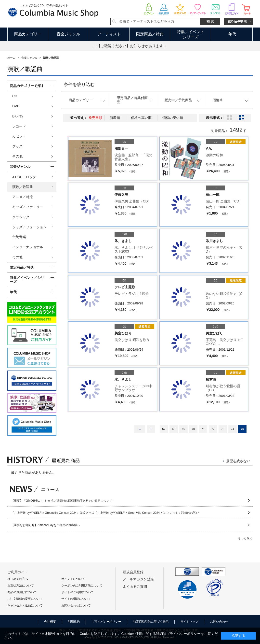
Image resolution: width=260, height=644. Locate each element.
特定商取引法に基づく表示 (151, 622)
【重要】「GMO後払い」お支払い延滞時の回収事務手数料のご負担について (62, 501)
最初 (140, 429)
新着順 (115, 118)
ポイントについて (73, 579)
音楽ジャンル (68, 34)
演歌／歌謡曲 (23, 187)
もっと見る (245, 538)
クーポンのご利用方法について (82, 586)
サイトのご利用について (78, 592)
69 (183, 429)
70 (193, 429)
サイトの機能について (76, 599)
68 (174, 429)
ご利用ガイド (18, 572)
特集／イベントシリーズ (191, 34)
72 (213, 429)
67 (164, 429)
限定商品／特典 (150, 34)
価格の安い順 (173, 118)
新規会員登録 (133, 572)
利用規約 (74, 622)
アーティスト (109, 34)
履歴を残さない (238, 461)
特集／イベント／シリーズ (27, 280)
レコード (19, 126)
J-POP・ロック (24, 177)
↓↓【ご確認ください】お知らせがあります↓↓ (130, 46)
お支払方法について (21, 586)
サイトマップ (189, 622)
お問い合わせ (219, 622)
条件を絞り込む (79, 85)
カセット (19, 136)
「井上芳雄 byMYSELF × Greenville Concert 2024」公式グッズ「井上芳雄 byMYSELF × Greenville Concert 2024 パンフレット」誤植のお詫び (105, 513)
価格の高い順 (141, 118)
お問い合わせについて (76, 605)
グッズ (17, 146)
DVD (16, 106)
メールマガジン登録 (138, 579)
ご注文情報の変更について (25, 599)
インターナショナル (28, 247)
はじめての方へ (18, 579)
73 (223, 429)
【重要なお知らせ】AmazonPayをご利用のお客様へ (45, 525)
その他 (17, 156)
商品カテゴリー (28, 34)
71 (203, 429)
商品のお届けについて (22, 592)
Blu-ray (18, 116)
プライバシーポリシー (106, 622)
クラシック (21, 217)
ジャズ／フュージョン (29, 227)
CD (15, 96)
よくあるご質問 (135, 587)
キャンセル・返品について (25, 605)
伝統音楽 (19, 237)
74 (232, 429)
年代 (232, 34)
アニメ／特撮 (23, 197)
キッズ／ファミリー (28, 207)
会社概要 (50, 622)
